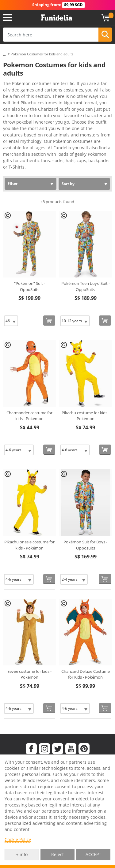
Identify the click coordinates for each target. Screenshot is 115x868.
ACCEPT (93, 854)
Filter (13, 183)
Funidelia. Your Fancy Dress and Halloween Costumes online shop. (56, 18)
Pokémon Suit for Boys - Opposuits (85, 545)
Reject (57, 854)
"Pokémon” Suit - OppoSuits (30, 286)
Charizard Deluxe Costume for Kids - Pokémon (86, 674)
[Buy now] (49, 320)
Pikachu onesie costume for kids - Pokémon (29, 545)
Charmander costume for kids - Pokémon (29, 416)
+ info (22, 854)
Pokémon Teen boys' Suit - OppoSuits (86, 286)
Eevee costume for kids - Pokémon (29, 674)
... (4, 54)
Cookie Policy (18, 839)
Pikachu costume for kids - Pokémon (86, 416)
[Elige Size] (11, 321)
